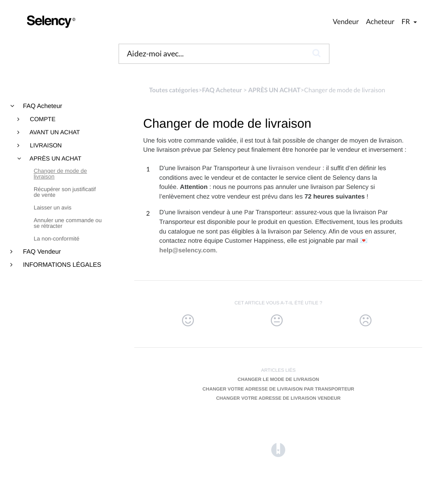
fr (406, 22)
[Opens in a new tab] (278, 450)
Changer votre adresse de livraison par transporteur (278, 389)
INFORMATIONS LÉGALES (61, 265)
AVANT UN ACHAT (54, 133)
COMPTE (42, 119)
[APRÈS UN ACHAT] (274, 90)
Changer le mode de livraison (278, 380)
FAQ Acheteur (42, 106)
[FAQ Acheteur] (222, 90)
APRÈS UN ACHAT (55, 159)
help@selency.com (187, 251)
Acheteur (380, 22)
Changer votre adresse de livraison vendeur (278, 398)
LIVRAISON (45, 146)
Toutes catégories (174, 90)
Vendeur (346, 22)
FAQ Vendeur (41, 252)
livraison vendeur (295, 168)
